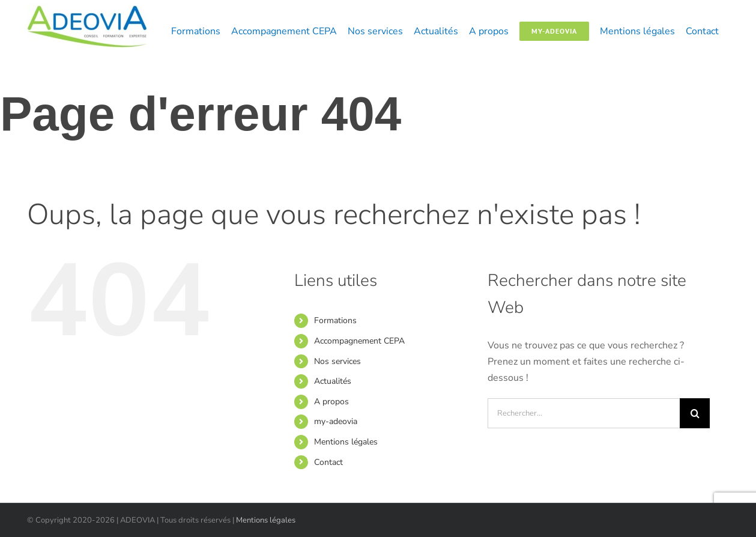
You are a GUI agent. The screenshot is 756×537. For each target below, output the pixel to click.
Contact (328, 462)
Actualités (333, 381)
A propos (331, 402)
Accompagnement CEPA (359, 341)
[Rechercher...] (584, 413)
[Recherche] (695, 413)
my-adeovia (336, 421)
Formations (335, 320)
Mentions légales (346, 442)
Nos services (337, 361)
